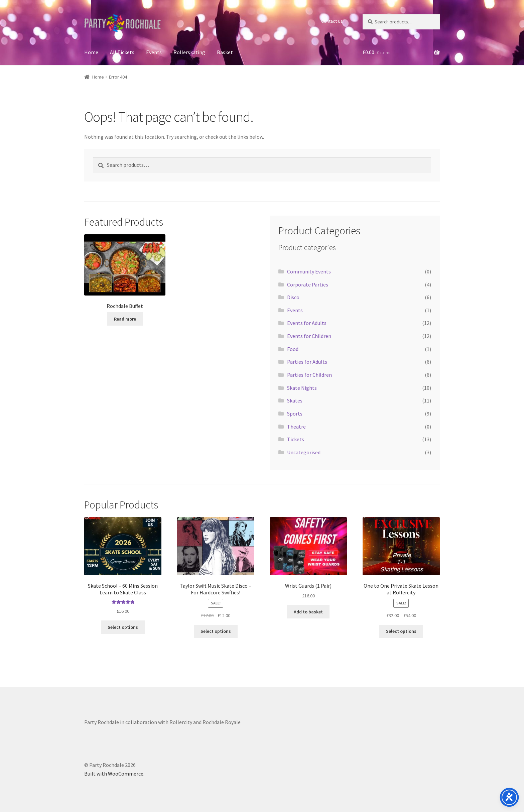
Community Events (309, 271)
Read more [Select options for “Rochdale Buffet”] (125, 319)
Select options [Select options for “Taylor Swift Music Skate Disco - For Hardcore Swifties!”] (216, 631)
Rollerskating (189, 52)
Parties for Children (309, 375)
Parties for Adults (307, 362)
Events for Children (309, 336)
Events (154, 52)
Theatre (296, 427)
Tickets (296, 439)
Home (91, 52)
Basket (225, 52)
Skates (295, 400)
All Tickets (122, 52)
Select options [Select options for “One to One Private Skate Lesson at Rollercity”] (401, 631)
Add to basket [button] (308, 612)
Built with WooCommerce (114, 774)
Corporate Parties (308, 284)
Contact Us (332, 21)
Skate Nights (302, 388)
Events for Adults (307, 323)
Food (293, 349)
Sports (295, 414)
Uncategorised (304, 452)
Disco (293, 297)
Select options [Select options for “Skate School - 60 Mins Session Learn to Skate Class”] (123, 627)
